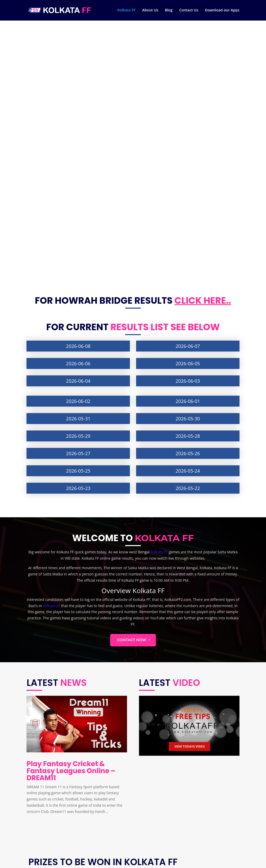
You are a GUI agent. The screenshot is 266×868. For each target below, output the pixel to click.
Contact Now (132, 378)
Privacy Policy (41, 837)
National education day (125, 820)
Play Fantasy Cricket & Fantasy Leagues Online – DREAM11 (71, 509)
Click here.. (203, 39)
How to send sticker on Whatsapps (134, 836)
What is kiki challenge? (124, 828)
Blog (169, 11)
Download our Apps (222, 11)
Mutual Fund (116, 813)
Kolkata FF (127, 11)
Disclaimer (39, 830)
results (129, 65)
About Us (150, 11)
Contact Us (189, 11)
